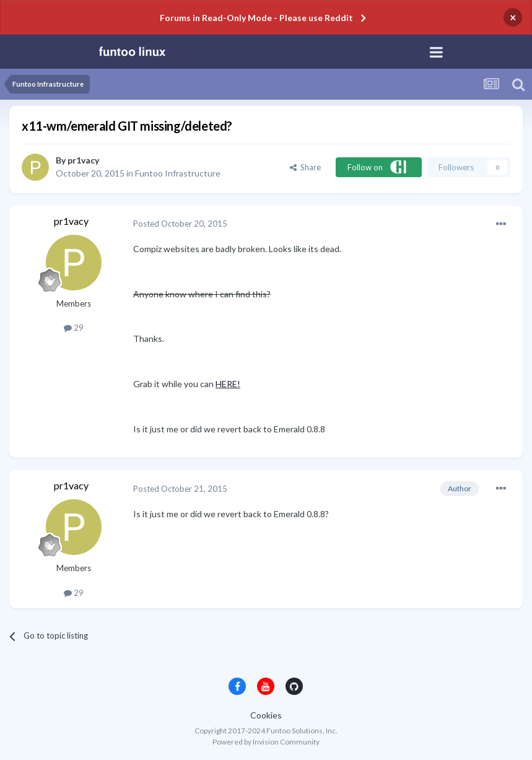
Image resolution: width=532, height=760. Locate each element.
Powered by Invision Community (266, 742)
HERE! (228, 384)
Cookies (266, 715)
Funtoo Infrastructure (178, 173)
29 (74, 328)
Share (305, 167)
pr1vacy (83, 160)
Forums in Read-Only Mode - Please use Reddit (256, 18)
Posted (180, 224)
